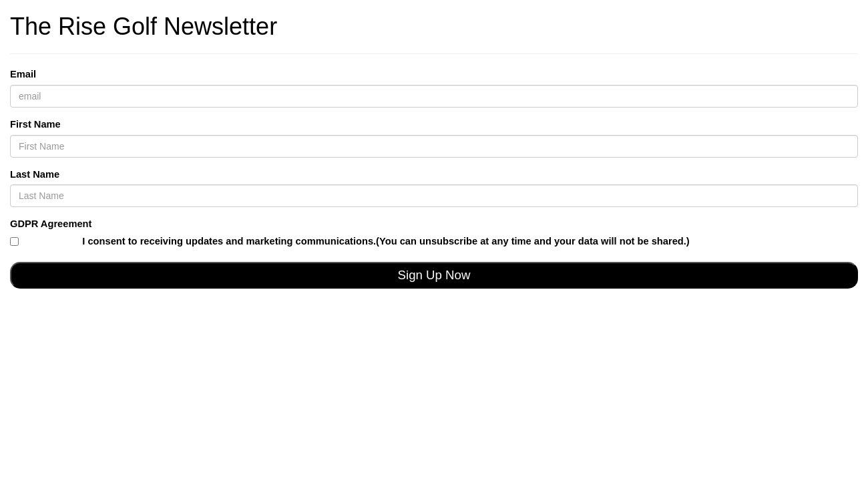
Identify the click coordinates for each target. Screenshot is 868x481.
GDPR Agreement (51, 224)
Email (23, 74)
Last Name (35, 174)
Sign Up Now (434, 275)
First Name (35, 124)
